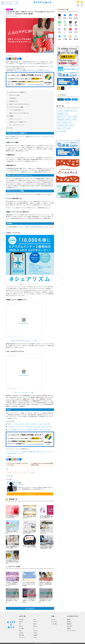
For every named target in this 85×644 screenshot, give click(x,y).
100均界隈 (66, 111)
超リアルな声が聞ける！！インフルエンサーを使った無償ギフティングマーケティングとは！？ (12, 517)
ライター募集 (54, 624)
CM (71, 122)
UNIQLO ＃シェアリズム (15, 119)
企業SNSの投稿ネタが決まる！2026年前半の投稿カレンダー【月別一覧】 (46, 601)
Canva (59, 122)
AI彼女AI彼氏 (60, 114)
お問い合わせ (70, 626)
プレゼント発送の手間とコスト (16, 110)
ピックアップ (22, 637)
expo (69, 128)
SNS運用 (9, 472)
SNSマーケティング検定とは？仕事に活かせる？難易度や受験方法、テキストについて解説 (12, 547)
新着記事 (35, 635)
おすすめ (76, 32)
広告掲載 (69, 622)
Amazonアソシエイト (62, 117)
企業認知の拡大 (13, 98)
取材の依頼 (69, 624)
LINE (59, 25)
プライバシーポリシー (71, 631)
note (65, 25)
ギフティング (17, 472)
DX (64, 128)
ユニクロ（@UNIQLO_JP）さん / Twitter (32, 284)
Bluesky (65, 18)
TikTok (76, 25)
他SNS (70, 39)
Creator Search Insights (63, 125)
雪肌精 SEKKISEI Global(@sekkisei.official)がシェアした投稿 (24, 341)
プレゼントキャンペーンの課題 (16, 107)
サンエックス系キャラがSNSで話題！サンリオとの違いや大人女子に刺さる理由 (29, 584)
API (70, 117)
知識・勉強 (76, 39)
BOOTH (75, 119)
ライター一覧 (54, 622)
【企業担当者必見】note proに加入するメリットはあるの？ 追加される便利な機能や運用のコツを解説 (47, 547)
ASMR (75, 117)
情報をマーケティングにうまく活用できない (19, 113)
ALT (67, 114)
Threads (70, 25)
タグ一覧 (53, 619)
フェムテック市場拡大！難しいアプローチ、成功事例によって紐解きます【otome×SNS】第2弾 (28, 430)
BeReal (59, 18)
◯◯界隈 (59, 111)
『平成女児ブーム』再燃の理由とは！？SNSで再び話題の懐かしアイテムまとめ (12, 584)
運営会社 (69, 619)
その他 (59, 39)
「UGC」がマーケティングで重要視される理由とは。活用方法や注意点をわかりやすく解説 (29, 532)
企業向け (33, 472)
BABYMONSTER (61, 119)
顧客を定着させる (13, 101)
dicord (72, 125)
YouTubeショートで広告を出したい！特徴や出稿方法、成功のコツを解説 (12, 532)
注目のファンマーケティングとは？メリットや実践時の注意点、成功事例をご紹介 (29, 517)
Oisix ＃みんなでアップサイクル (17, 125)
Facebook (70, 18)
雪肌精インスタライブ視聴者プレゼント (18, 122)
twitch (59, 32)
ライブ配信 (65, 39)
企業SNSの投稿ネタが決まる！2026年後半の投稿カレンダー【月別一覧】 (12, 601)
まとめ (11, 128)
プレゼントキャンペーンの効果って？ (18, 92)
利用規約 (69, 628)
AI (76, 111)
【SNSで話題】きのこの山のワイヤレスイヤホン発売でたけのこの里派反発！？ (12, 562)
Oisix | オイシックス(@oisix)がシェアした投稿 (24, 392)
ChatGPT (65, 122)
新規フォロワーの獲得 (14, 95)
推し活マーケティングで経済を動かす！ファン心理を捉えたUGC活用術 (29, 546)
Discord (59, 128)
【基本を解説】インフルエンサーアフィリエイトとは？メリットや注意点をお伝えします (47, 532)
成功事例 (11, 116)
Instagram (76, 18)
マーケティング (25, 472)
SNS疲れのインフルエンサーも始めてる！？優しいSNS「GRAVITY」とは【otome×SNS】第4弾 (28, 424)
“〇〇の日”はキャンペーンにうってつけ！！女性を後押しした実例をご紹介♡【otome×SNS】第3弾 (29, 427)
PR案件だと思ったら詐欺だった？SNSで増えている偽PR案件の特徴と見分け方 (46, 584)
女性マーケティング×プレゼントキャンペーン (20, 104)
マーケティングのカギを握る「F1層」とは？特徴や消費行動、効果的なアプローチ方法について (47, 517)
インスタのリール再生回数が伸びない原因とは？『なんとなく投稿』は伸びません (29, 601)
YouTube (70, 32)
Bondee (69, 119)
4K (72, 111)
